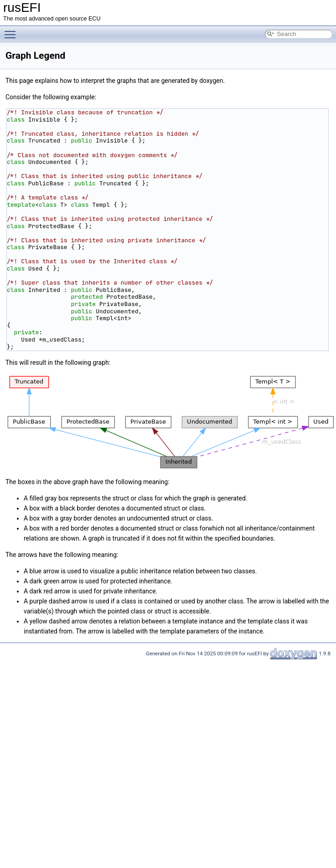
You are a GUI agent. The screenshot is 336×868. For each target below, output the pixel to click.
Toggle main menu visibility (12, 31)
